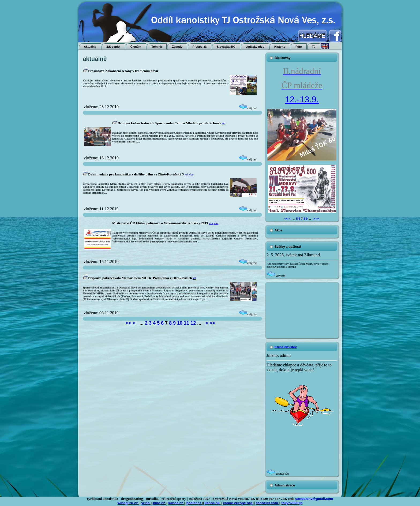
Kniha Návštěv (286, 347)
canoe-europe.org (238, 503)
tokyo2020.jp (292, 503)
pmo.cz (159, 503)
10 (180, 323)
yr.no (146, 503)
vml (216, 223)
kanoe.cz (176, 503)
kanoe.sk (213, 503)
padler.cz (194, 503)
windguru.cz (128, 503)
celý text (248, 108)
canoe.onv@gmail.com (314, 499)
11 (186, 323)
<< (128, 323)
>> (212, 323)
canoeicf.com (267, 503)
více (191, 175)
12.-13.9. (302, 99)
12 (193, 323)
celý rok (276, 276)
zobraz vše (278, 474)
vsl (223, 123)
